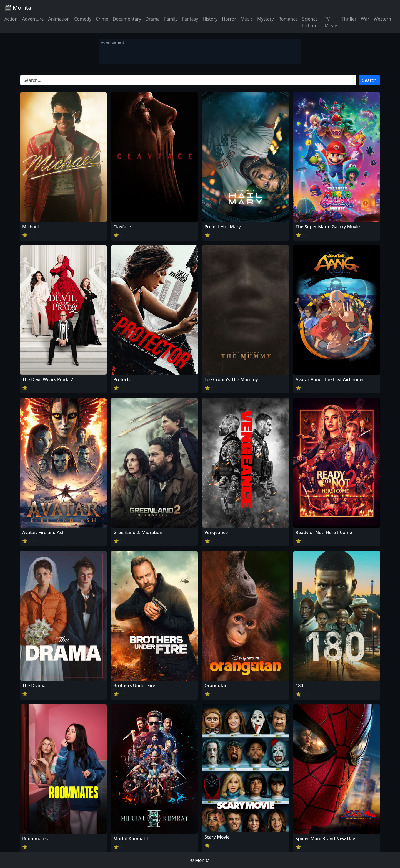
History (210, 19)
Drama (153, 19)
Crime (102, 19)
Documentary (127, 19)
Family (171, 19)
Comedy (83, 19)
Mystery (266, 19)
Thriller (349, 19)
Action (11, 19)
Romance (288, 19)
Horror (229, 19)
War (365, 19)
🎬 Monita (18, 8)
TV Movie (331, 22)
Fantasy (190, 19)
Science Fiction (310, 22)
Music (247, 19)
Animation (59, 19)
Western (382, 19)
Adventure (33, 19)
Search (369, 80)
